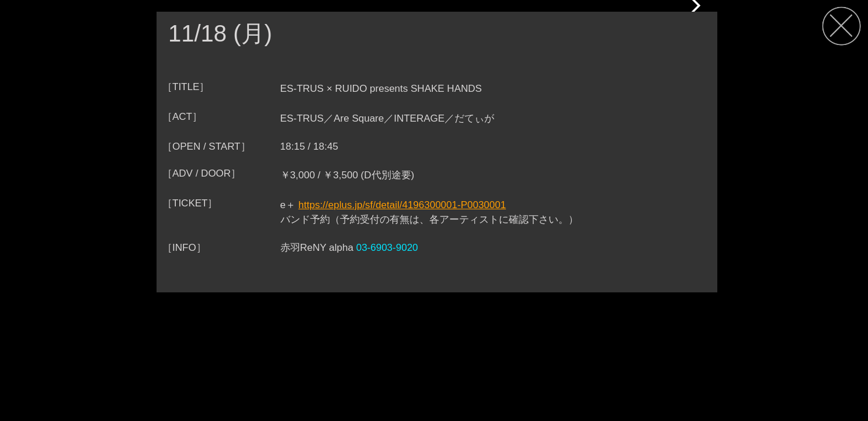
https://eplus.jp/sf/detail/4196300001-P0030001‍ (402, 205)
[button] (694, 6)
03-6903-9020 (387, 248)
